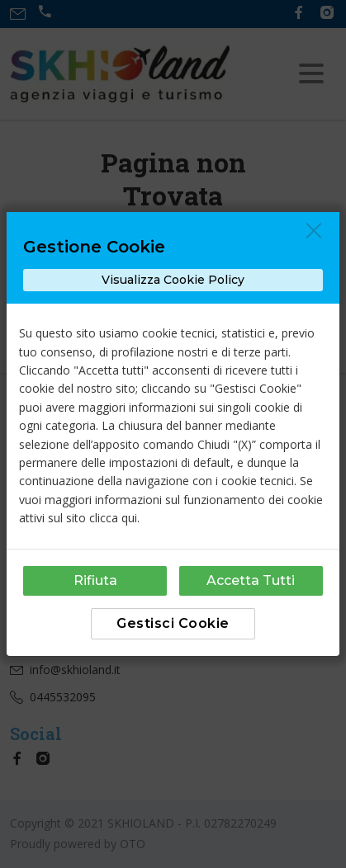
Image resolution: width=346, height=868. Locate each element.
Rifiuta (95, 580)
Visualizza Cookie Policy (173, 280)
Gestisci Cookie (173, 623)
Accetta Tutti (251, 580)
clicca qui (113, 518)
